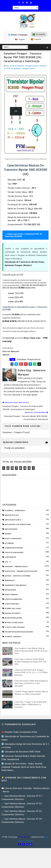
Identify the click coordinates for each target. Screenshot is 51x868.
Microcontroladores (13, 619)
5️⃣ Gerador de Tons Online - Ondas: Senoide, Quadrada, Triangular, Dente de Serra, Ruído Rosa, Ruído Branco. (24, 768)
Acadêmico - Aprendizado (15, 511)
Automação (9, 544)
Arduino (8, 534)
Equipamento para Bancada (16, 586)
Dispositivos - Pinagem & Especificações (21, 572)
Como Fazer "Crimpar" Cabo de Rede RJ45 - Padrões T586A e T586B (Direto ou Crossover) (31, 705)
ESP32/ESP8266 (10, 590)
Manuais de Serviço (13, 614)
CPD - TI (8, 562)
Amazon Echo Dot (12, 516)
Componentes (10, 558)
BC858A (11, 294)
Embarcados (10, 581)
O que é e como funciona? (15, 628)
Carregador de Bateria (14, 549)
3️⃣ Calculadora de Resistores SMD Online (21, 752)
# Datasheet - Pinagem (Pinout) (29, 360)
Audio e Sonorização (13, 539)
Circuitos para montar (14, 553)
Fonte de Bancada (12, 605)
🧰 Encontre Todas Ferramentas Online (19, 733)
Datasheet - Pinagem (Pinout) (24, 69)
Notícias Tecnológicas (14, 623)
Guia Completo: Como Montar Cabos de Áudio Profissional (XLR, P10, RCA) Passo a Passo (31, 651)
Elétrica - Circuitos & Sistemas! (18, 577)
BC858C (11, 302)
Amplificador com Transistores (18, 525)
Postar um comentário (14, 449)
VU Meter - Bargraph (13, 637)
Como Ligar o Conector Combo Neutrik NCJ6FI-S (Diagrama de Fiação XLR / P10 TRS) (30, 662)
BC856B (6, 322)
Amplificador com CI (13, 521)
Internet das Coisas (13, 609)
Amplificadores (11, 530)
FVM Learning (24, 837)
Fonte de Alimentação (13, 600)
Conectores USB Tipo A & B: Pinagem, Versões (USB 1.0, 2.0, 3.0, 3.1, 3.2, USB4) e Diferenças (31, 673)
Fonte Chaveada (11, 595)
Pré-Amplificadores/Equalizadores (19, 633)
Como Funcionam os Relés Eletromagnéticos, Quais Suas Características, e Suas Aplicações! (31, 684)
